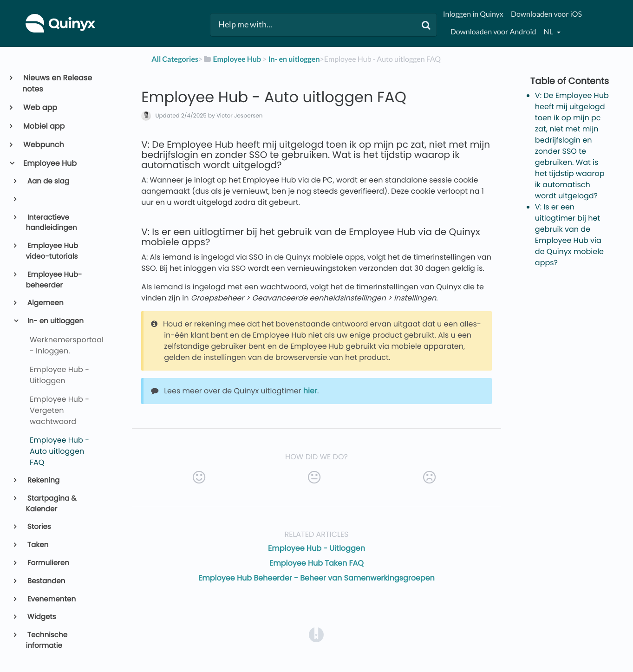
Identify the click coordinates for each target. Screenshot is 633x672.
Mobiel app (43, 126)
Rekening (43, 480)
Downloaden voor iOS (546, 14)
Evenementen (51, 599)
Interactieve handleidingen (52, 223)
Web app (40, 108)
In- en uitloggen (55, 321)
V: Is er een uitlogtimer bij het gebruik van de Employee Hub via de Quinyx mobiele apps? (569, 235)
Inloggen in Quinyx (473, 14)
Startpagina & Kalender (51, 504)
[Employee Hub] (232, 59)
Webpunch (43, 145)
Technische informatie (47, 640)
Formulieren (48, 563)
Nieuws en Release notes (57, 83)
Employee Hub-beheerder (54, 280)
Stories (39, 527)
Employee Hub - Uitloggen (316, 548)
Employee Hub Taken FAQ (316, 563)
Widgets (41, 617)
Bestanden (46, 581)
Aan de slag (48, 181)
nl (549, 32)
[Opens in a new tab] (316, 635)
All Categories (175, 59)
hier (310, 391)
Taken (37, 545)
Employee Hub (49, 163)
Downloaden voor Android (493, 32)
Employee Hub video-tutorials (52, 251)
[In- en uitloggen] (294, 59)
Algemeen (45, 303)
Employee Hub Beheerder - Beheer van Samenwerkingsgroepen (316, 578)
